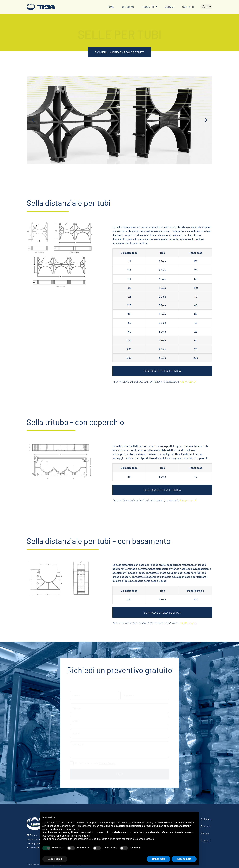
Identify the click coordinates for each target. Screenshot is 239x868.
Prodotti (206, 826)
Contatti (188, 7)
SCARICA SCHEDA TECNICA (162, 371)
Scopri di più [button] (55, 859)
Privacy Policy (107, 761)
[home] (41, 7)
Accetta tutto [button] (184, 859)
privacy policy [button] (153, 823)
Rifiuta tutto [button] (159, 859)
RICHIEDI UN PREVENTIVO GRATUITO (119, 52)
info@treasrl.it (188, 382)
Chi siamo (128, 7)
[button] (149, 7)
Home (111, 7)
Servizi (170, 7)
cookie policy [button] (73, 829)
